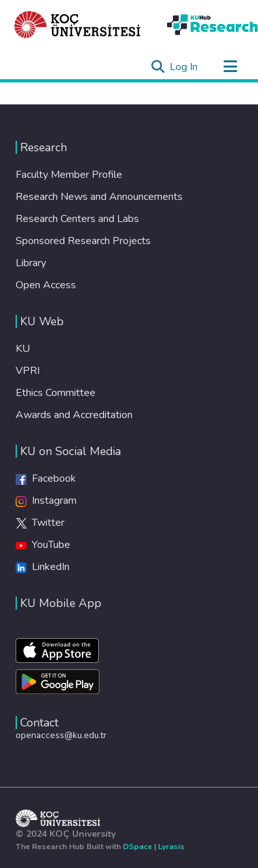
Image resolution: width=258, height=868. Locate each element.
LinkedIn (43, 567)
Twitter (40, 523)
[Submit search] (158, 67)
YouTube (43, 545)
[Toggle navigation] (230, 67)
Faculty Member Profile (69, 175)
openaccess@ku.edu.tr (61, 735)
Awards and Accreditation (74, 415)
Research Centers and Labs (77, 219)
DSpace (137, 847)
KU (23, 349)
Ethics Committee (56, 393)
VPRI (28, 371)
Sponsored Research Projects (83, 241)
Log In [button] (184, 67)
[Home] (78, 25)
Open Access (46, 285)
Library (31, 263)
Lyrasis (171, 847)
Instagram (46, 501)
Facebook (46, 478)
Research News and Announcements (99, 197)
